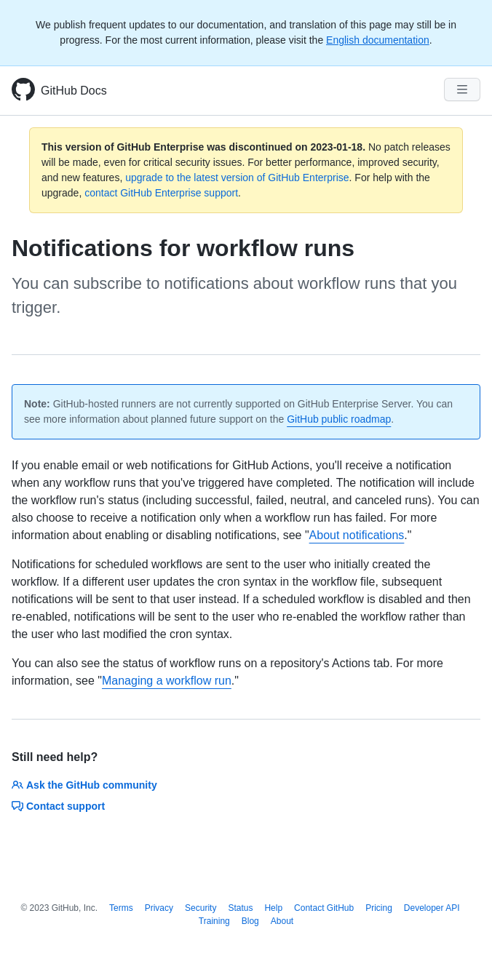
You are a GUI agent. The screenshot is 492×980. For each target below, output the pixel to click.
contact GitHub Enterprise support (161, 193)
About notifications (357, 535)
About (282, 921)
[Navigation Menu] (462, 89)
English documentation (378, 40)
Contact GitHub (324, 908)
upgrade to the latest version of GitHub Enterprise (237, 178)
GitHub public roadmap (339, 419)
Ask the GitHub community (84, 785)
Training (214, 921)
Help (273, 908)
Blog (250, 921)
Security (201, 908)
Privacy (159, 908)
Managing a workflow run (167, 681)
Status (240, 908)
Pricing (379, 908)
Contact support (58, 806)
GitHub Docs (74, 91)
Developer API (432, 908)
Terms (121, 908)
